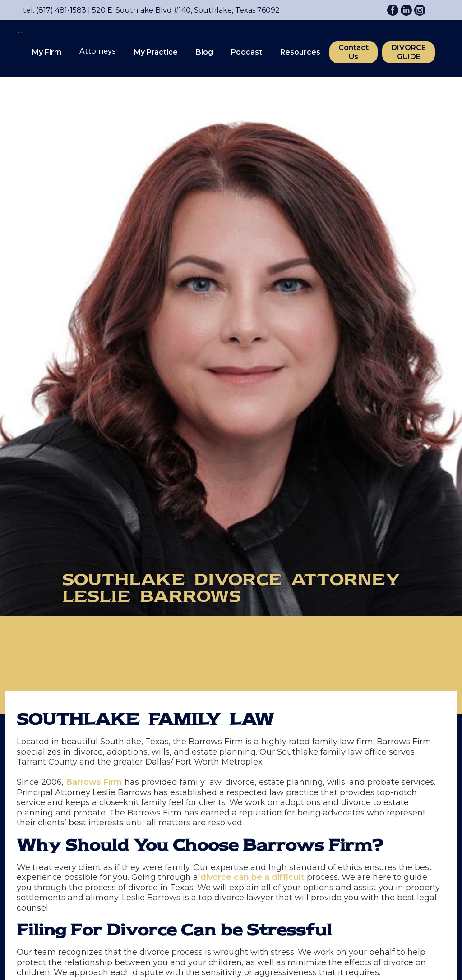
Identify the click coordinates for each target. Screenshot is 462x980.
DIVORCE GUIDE (409, 52)
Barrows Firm (94, 782)
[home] (16, 47)
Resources (300, 52)
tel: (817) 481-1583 (55, 10)
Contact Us (353, 52)
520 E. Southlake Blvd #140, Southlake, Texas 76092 (183, 10)
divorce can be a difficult (252, 877)
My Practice (156, 52)
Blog (204, 52)
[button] (47, 52)
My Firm (47, 52)
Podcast (247, 52)
